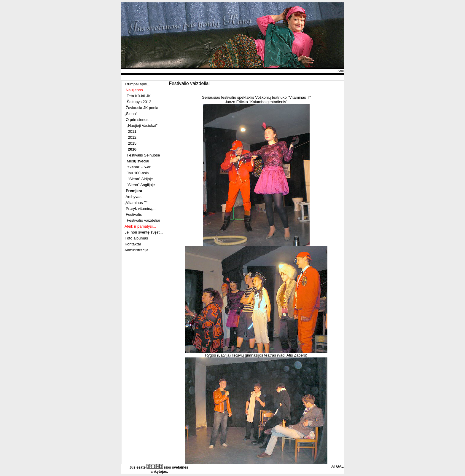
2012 (132, 137)
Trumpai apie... (137, 84)
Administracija (137, 250)
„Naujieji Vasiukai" (142, 126)
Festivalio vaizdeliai (144, 220)
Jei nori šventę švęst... (144, 232)
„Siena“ (131, 114)
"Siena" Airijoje (140, 179)
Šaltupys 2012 (139, 102)
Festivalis (134, 214)
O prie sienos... (139, 120)
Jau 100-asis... (140, 173)
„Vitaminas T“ (136, 203)
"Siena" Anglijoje (141, 185)
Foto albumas (136, 238)
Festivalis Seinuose (144, 155)
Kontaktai (133, 244)
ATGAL (337, 466)
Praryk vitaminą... (141, 209)
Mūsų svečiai (138, 161)
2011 (132, 131)
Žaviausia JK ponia (142, 108)
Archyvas (133, 197)
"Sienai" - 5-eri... (141, 167)
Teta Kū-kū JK (139, 96)
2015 (132, 143)
